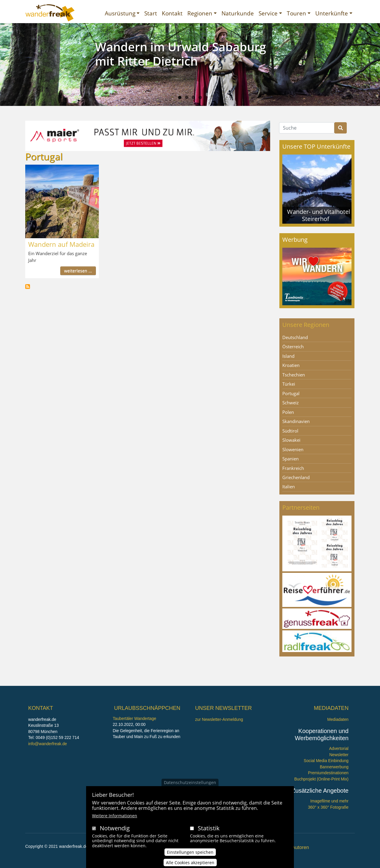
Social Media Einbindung (326, 761)
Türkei (289, 384)
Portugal (291, 393)
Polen (288, 412)
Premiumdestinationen (328, 773)
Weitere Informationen (115, 816)
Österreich (293, 346)
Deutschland (295, 337)
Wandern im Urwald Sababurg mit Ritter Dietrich (180, 54)
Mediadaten (338, 720)
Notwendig (115, 828)
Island (288, 356)
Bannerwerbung (334, 767)
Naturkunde (238, 13)
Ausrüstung (120, 13)
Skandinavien (296, 421)
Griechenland (296, 477)
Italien (289, 487)
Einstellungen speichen (190, 852)
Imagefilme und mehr (329, 801)
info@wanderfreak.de (47, 744)
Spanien (290, 459)
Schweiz (290, 403)
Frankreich (293, 468)
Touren (296, 13)
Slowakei (291, 440)
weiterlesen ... (78, 271)
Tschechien (294, 375)
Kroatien (291, 365)
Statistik (209, 828)
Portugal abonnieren (28, 287)
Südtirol (290, 431)
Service (268, 13)
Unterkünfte (332, 13)
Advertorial (339, 749)
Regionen (200, 13)
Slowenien (293, 449)
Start (151, 13)
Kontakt (172, 13)
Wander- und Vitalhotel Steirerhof (319, 215)
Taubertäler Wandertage (135, 719)
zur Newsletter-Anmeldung (219, 720)
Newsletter (339, 755)
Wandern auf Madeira (61, 244)
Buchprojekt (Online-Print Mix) (321, 779)
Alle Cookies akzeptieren (190, 863)
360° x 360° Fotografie (328, 807)
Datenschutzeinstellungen (190, 782)
